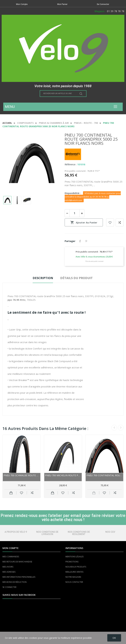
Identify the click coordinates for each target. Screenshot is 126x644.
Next (121, 428)
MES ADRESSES (9, 572)
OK (114, 638)
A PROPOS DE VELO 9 (16, 532)
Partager (80, 241)
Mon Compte (22, 4)
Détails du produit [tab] (76, 278)
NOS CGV (110, 532)
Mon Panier (62, 4)
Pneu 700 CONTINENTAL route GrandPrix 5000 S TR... (104, 475)
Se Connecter (103, 4)
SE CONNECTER (9, 587)
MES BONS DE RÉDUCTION (15, 582)
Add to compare (120, 222)
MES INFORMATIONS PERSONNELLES (19, 577)
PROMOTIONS (72, 562)
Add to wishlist (110, 222)
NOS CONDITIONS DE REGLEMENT (79, 533)
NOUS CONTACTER (74, 582)
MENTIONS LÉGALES (74, 557)
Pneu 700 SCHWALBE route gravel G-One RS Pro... (22, 475)
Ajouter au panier (84, 222)
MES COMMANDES (11, 557)
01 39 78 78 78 (116, 11)
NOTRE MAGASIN (73, 577)
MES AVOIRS (8, 567)
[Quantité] (74, 213)
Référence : (71, 164)
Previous (114, 428)
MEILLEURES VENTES (74, 572)
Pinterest (86, 241)
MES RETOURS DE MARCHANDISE (17, 562)
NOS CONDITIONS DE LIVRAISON (47, 533)
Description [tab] (43, 278)
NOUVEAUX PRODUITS (76, 567)
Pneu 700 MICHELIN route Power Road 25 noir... (63, 475)
